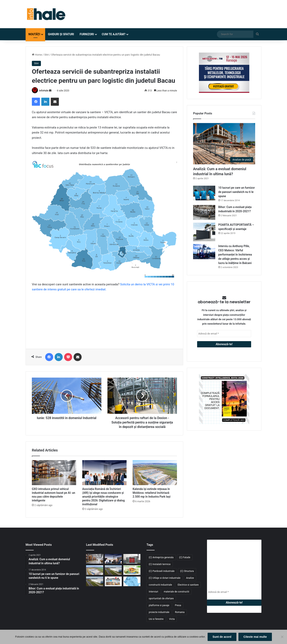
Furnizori (87, 34)
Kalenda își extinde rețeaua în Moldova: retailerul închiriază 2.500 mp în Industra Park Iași (152, 493)
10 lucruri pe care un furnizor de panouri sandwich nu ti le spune (237, 192)
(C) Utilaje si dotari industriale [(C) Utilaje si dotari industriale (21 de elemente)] (165, 578)
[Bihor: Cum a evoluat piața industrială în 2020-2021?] (204, 212)
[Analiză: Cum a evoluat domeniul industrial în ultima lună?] (224, 144)
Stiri (47, 55)
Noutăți (34, 34)
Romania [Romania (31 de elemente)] (180, 612)
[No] (282, 637)
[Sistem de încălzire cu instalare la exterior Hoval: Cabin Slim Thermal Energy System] (132, 559)
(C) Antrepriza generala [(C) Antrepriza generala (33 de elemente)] (161, 557)
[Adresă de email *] (224, 334)
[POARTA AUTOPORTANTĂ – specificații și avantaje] (204, 232)
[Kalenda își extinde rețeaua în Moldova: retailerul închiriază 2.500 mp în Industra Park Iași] (155, 473)
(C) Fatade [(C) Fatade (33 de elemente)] (185, 557)
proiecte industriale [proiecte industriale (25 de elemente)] (159, 612)
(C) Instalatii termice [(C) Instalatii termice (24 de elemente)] (160, 564)
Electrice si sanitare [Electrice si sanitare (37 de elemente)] (188, 585)
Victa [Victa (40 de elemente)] (172, 619)
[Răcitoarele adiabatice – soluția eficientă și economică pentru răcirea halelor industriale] (113, 581)
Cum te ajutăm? (114, 34)
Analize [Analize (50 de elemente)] (190, 578)
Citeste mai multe (255, 637)
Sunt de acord (222, 637)
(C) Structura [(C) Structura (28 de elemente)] (187, 571)
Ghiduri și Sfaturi (61, 34)
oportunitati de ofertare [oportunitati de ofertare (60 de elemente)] (161, 598)
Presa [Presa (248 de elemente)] (178, 605)
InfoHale (44, 91)
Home (37, 55)
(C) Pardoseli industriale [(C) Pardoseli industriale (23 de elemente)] (162, 571)
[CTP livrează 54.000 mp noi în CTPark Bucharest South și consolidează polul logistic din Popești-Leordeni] (95, 581)
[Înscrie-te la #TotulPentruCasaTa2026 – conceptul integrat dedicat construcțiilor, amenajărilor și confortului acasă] (132, 570)
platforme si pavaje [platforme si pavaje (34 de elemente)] (159, 605)
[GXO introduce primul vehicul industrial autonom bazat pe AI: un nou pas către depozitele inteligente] (54, 473)
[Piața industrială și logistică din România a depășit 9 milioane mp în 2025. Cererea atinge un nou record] (132, 581)
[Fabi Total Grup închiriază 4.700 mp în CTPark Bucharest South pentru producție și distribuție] (113, 570)
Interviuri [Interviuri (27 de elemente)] (153, 592)
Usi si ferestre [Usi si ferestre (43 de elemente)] (156, 619)
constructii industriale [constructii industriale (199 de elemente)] (160, 585)
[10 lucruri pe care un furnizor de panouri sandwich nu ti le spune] (204, 193)
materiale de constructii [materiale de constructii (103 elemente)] (177, 592)
